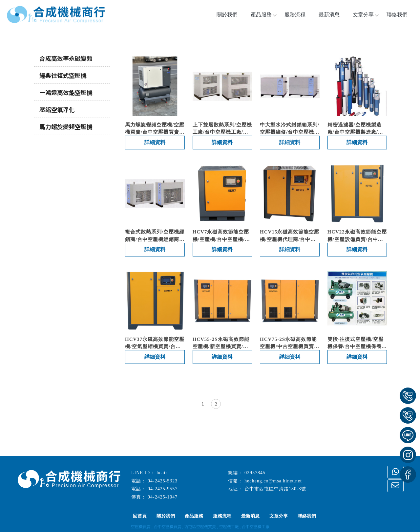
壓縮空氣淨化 (57, 109)
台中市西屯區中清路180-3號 (275, 489)
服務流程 (295, 15)
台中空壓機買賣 (168, 527)
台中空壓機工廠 (256, 527)
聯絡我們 (397, 15)
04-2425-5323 (163, 481)
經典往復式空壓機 (63, 75)
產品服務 (194, 516)
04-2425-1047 (163, 497)
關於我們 (227, 15)
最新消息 (329, 15)
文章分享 (363, 15)
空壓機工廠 (229, 527)
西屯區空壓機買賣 (200, 527)
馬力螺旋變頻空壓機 (66, 126)
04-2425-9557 (163, 489)
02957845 (255, 473)
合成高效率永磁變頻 (66, 58)
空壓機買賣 (141, 527)
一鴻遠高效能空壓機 (66, 92)
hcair (162, 473)
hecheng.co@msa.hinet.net (273, 481)
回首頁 (140, 516)
